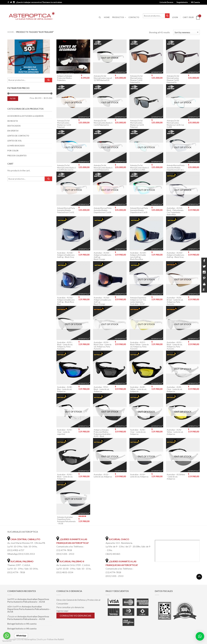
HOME (107, 17)
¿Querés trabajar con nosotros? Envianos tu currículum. (39, 2)
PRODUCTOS (118, 17)
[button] (200, 636)
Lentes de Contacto (18, 136)
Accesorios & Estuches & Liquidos (25, 116)
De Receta (13, 121)
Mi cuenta (31, 624)
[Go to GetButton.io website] (7, 641)
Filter (13, 99)
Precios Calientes (17, 156)
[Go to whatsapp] (7, 636)
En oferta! (13, 131)
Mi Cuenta (195, 2)
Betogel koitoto (15, 624)
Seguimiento (182, 2)
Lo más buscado (16, 146)
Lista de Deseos (166, 2)
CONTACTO (134, 17)
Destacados (14, 126)
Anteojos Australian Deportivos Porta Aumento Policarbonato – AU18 (28, 600)
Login (175, 17)
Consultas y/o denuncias (75, 616)
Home (11, 32)
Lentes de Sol (15, 141)
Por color (13, 151)
